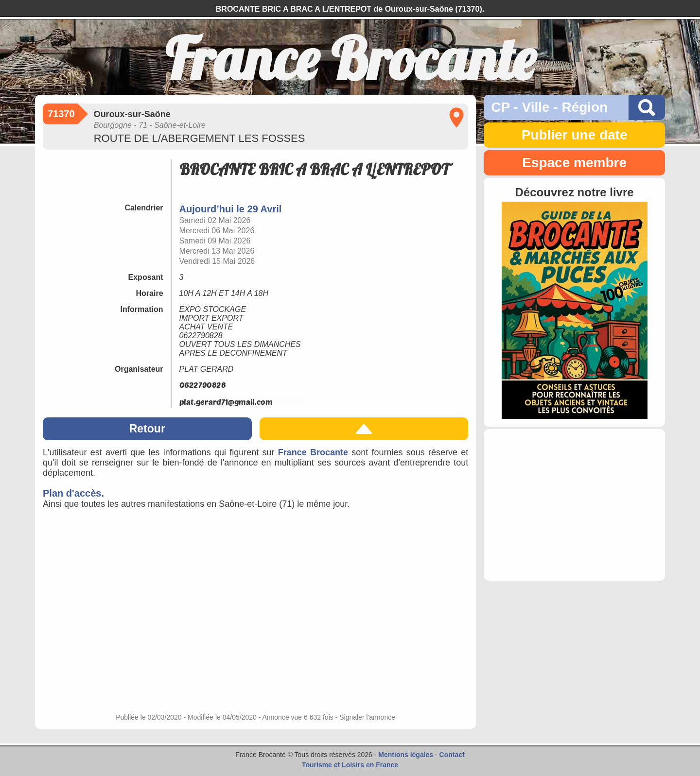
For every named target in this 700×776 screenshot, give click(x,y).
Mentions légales (406, 755)
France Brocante (313, 452)
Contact (452, 755)
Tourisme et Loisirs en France (350, 765)
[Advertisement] (574, 505)
